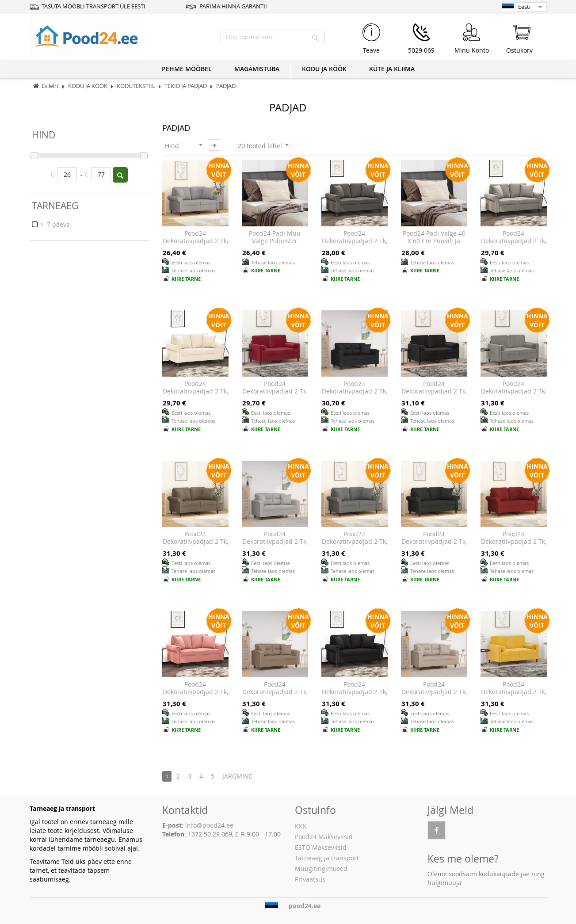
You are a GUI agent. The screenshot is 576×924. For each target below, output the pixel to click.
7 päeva (57, 224)
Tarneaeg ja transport (327, 858)
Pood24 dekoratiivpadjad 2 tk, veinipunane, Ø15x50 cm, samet (275, 395)
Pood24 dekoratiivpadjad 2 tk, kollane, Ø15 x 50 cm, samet (514, 696)
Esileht (50, 86)
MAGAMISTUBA (257, 69)
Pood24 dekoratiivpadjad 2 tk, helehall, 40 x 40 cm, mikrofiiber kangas (275, 546)
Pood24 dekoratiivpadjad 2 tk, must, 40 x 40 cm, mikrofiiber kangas (355, 395)
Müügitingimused (321, 869)
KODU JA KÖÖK (324, 69)
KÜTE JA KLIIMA (392, 69)
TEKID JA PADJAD (186, 86)
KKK (301, 826)
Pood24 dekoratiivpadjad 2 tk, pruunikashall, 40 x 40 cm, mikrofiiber (275, 696)
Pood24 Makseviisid (324, 837)
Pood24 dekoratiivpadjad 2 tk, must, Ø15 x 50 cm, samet (434, 395)
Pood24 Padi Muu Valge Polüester (275, 237)
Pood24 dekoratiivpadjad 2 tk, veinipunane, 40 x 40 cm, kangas (514, 546)
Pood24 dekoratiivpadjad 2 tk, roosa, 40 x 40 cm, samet (195, 696)
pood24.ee (305, 906)
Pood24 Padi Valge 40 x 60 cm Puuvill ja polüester (434, 241)
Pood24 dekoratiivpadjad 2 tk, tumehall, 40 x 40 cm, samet (355, 245)
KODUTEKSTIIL (137, 86)
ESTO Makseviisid (321, 847)
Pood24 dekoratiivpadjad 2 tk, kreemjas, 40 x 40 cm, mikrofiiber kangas (434, 696)
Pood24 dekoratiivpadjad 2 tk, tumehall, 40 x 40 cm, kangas (355, 546)
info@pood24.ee (209, 825)
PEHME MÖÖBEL (187, 69)
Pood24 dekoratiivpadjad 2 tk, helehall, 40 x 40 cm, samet (514, 245)
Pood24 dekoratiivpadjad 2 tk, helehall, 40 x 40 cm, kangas (195, 245)
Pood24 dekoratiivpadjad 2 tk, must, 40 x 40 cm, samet (355, 696)
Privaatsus (310, 879)
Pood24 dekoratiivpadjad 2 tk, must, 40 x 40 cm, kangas (434, 546)
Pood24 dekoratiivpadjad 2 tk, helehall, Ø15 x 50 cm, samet (514, 395)
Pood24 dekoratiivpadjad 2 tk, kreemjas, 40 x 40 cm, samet (195, 395)
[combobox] (273, 37)
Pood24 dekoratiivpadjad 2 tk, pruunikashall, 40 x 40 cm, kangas (195, 546)
